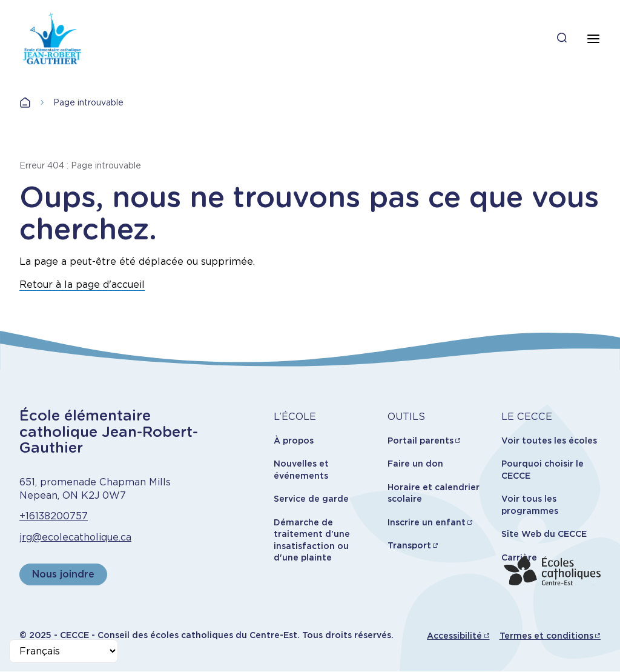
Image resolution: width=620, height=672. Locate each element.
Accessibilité (454, 636)
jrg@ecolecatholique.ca (75, 537)
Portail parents (420, 441)
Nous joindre (63, 574)
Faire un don (415, 464)
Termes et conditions (546, 636)
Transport (409, 545)
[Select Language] (64, 651)
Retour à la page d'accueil (82, 284)
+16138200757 (54, 516)
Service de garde (311, 499)
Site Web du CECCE (544, 534)
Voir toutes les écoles (549, 441)
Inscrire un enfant (427, 522)
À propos (294, 441)
